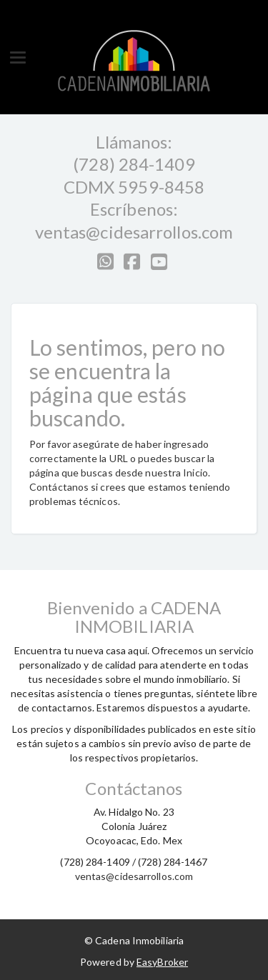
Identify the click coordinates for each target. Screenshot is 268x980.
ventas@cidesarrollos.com (134, 232)
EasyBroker (162, 962)
